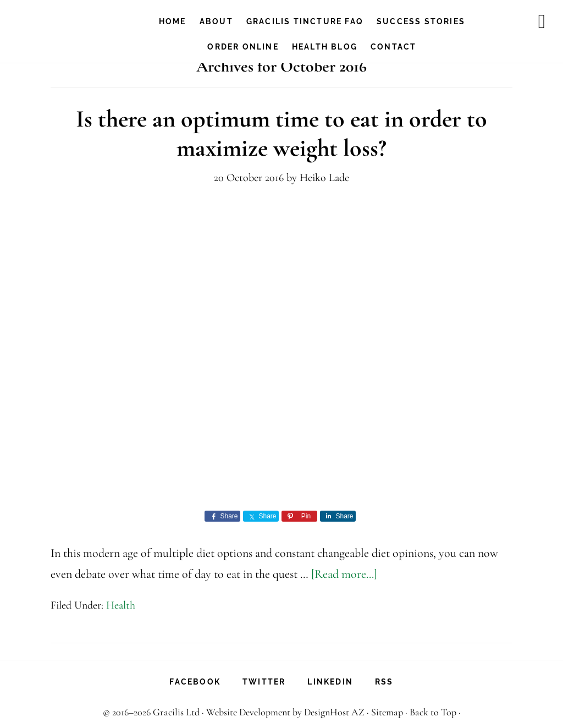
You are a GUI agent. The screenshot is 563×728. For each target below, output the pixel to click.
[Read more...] (344, 574)
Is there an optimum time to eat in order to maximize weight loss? (281, 133)
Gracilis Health (76, 20)
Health (121, 605)
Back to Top (433, 712)
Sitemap (387, 712)
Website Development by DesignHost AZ (285, 712)
